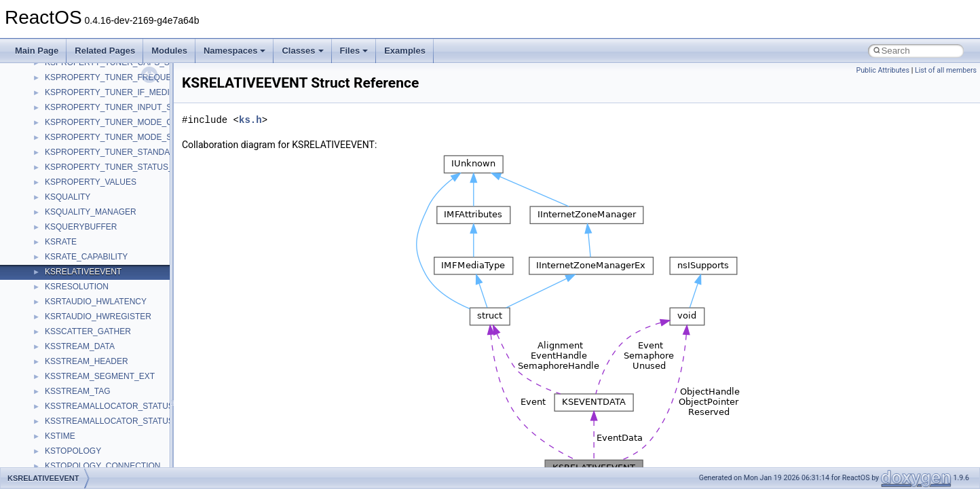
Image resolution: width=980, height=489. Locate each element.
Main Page (37, 51)
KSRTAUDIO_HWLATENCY (96, 302)
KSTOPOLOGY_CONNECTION (102, 466)
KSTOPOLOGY (73, 451)
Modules (169, 51)
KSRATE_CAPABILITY (86, 257)
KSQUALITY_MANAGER (91, 212)
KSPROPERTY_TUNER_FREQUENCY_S (122, 77)
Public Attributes (883, 70)
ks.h (250, 120)
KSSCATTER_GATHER (88, 331)
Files (354, 51)
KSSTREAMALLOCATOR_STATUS (109, 406)
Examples (405, 51)
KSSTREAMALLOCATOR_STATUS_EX (117, 421)
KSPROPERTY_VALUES (91, 182)
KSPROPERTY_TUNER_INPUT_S (108, 107)
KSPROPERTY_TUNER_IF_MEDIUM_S (118, 92)
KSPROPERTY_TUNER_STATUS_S (112, 167)
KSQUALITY (68, 197)
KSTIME (60, 436)
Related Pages (105, 51)
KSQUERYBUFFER (81, 227)
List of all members (946, 70)
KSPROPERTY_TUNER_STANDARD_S (118, 152)
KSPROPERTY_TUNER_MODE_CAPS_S (122, 122)
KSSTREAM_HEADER (87, 361)
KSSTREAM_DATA (80, 346)
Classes (302, 51)
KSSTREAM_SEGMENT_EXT (100, 376)
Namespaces (235, 51)
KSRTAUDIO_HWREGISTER (98, 316)
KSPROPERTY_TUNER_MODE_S (108, 137)
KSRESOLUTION (77, 287)
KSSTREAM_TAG (77, 391)
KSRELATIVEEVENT (83, 272)
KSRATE (61, 242)
